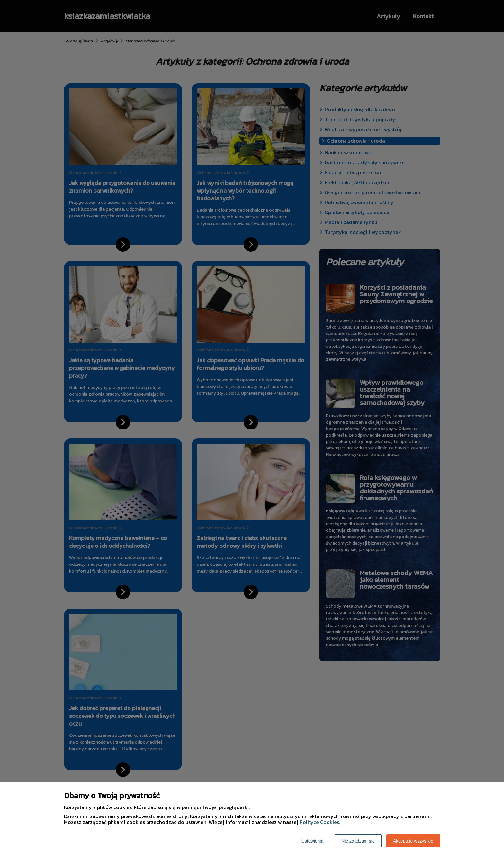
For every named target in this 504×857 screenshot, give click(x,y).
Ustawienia (312, 841)
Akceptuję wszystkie (413, 841)
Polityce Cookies (319, 822)
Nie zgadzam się (358, 841)
